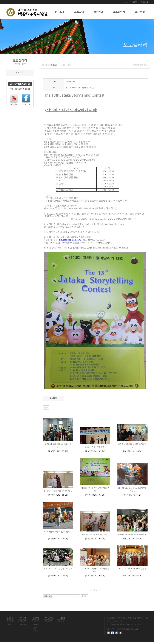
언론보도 (43, 627)
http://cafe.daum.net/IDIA (75, 160)
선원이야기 (43, 623)
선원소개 (60, 12)
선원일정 (27, 627)
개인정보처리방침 (113, 624)
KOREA (134, 2)
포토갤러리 (119, 12)
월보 (43, 630)
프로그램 (79, 12)
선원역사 (12, 627)
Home (125, 2)
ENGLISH (144, 2)
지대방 (43, 634)
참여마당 (98, 12)
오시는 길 (140, 12)
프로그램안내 (28, 623)
